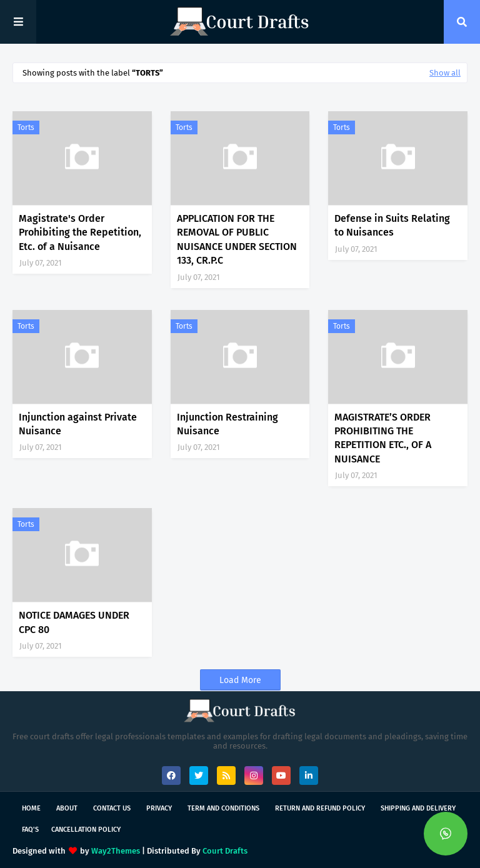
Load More (240, 680)
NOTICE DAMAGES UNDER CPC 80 (74, 622)
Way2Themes (116, 851)
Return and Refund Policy (320, 808)
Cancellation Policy (86, 830)
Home (31, 808)
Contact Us (112, 808)
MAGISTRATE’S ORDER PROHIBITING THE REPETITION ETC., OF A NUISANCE (383, 438)
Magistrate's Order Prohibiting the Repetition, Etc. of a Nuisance (80, 232)
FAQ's (30, 830)
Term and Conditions (223, 808)
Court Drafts (225, 851)
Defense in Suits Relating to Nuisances (392, 225)
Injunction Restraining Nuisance (227, 424)
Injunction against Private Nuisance (78, 424)
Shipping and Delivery (418, 808)
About (67, 808)
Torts (26, 127)
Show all (445, 73)
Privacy (159, 808)
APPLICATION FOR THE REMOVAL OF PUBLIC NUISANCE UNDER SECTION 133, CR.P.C (237, 239)
